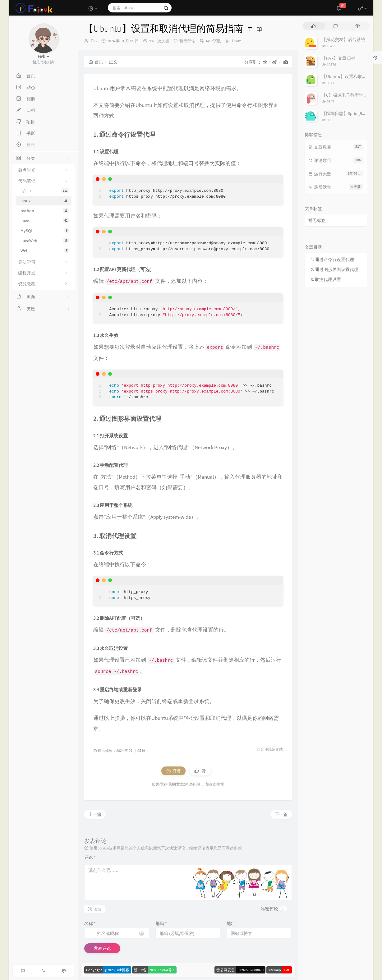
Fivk (94, 41)
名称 (90, 923)
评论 (90, 857)
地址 (231, 923)
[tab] (313, 26)
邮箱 (161, 923)
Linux (45, 201)
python (45, 211)
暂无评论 (187, 41)
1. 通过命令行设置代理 (332, 260)
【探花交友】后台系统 (343, 39)
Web (45, 251)
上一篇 (95, 814)
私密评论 (269, 909)
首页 (96, 62)
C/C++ (45, 191)
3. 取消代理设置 (326, 279)
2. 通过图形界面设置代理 (335, 269)
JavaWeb (45, 241)
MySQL (45, 231)
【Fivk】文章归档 (338, 58)
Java (45, 221)
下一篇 (281, 814)
